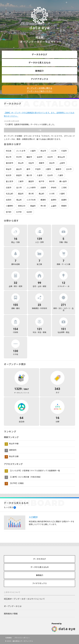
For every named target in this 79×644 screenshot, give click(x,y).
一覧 (40, 130)
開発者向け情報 (11, 614)
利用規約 (9, 638)
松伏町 (29, 212)
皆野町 (54, 200)
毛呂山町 (10, 194)
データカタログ (39, 54)
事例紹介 (39, 71)
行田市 (64, 151)
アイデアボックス (39, 79)
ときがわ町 (31, 200)
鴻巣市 (41, 163)
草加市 (9, 169)
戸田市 (38, 169)
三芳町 (64, 188)
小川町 (52, 194)
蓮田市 (31, 181)
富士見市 (10, 181)
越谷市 (19, 169)
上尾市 (62, 163)
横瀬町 (43, 200)
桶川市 (29, 175)
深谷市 (52, 163)
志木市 (69, 169)
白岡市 (43, 188)
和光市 (9, 175)
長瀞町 (64, 200)
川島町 (62, 194)
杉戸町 (19, 212)
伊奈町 (54, 188)
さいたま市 (21, 151)
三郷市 (21, 181)
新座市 (19, 175)
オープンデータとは (13, 606)
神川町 (43, 206)
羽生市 (31, 163)
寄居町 (64, 206)
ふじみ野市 (31, 188)
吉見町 (9, 200)
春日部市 (10, 163)
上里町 (54, 206)
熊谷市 (43, 151)
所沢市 (19, 157)
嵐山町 (41, 194)
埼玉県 (9, 151)
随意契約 (13, 450)
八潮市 (60, 175)
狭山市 (21, 163)
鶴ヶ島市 (63, 181)
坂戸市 (41, 181)
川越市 (33, 151)
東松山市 (61, 157)
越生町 (21, 194)
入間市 (48, 169)
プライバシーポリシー (22, 638)
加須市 (40, 157)
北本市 (50, 175)
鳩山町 (19, 200)
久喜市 (40, 175)
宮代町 (9, 212)
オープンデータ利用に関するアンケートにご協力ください (39, 90)
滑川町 (31, 194)
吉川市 (19, 188)
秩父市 (9, 157)
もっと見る (8, 507)
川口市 (54, 151)
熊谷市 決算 (14, 456)
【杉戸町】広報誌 (16, 483)
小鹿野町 (10, 206)
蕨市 (28, 169)
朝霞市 (59, 169)
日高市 (9, 188)
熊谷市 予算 (14, 444)
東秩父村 (22, 206)
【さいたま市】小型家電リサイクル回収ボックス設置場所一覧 (35, 471)
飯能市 (29, 157)
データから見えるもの (40, 63)
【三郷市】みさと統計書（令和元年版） (25, 477)
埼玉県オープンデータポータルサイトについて (24, 599)
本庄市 (50, 157)
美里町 (33, 206)
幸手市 (52, 181)
